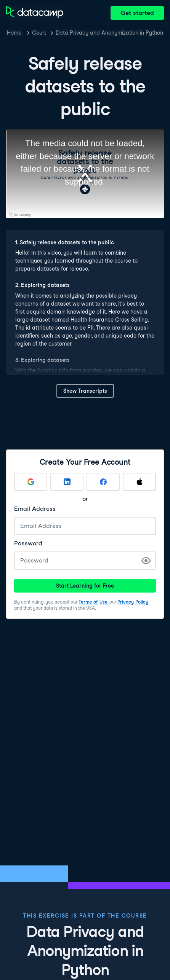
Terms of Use (93, 602)
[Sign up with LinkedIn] (67, 482)
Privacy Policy (133, 602)
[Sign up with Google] (31, 482)
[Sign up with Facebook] (103, 482)
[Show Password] (146, 561)
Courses (39, 33)
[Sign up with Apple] (139, 482)
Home (14, 33)
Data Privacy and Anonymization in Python (109, 33)
